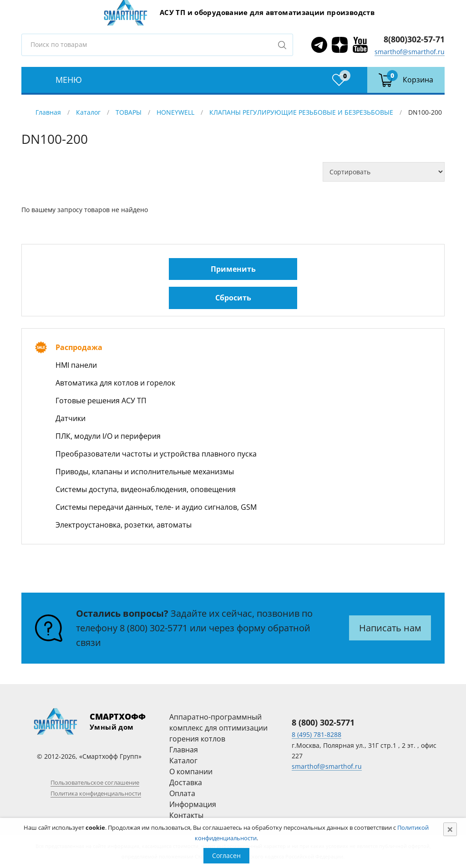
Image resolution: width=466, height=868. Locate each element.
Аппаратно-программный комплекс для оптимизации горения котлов (218, 728)
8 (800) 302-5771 (154, 628)
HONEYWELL (175, 112)
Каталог (88, 112)
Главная (48, 112)
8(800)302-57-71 (414, 39)
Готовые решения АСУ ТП (101, 401)
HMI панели (76, 365)
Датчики (71, 418)
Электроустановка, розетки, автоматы (124, 525)
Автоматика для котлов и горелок (115, 383)
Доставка (186, 782)
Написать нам (390, 628)
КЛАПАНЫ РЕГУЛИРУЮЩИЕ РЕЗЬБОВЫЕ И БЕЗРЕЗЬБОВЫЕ (301, 112)
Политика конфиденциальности (96, 793)
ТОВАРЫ (129, 112)
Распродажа (79, 347)
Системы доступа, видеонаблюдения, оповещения (146, 489)
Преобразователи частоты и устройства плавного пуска (156, 454)
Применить (233, 269)
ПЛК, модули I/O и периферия (108, 436)
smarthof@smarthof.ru (410, 52)
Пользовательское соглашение (95, 782)
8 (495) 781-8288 (317, 734)
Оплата (182, 793)
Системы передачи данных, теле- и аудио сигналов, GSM (156, 507)
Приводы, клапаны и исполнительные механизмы (145, 472)
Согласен (226, 855)
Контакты (186, 815)
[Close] (450, 829)
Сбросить (233, 298)
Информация (193, 804)
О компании (191, 772)
